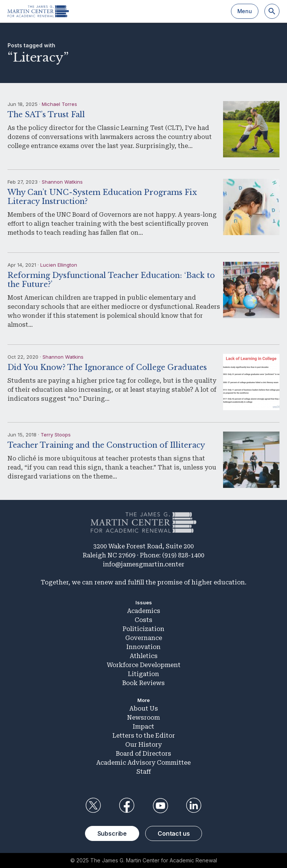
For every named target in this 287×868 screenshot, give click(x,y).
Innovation (143, 647)
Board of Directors (143, 754)
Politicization (143, 629)
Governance (144, 638)
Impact (143, 727)
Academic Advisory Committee (143, 763)
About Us (144, 709)
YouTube (160, 806)
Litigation (143, 674)
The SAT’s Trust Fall (46, 115)
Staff (144, 772)
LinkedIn (194, 806)
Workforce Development (144, 665)
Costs (143, 620)
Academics (144, 611)
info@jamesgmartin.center (143, 564)
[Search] (272, 11)
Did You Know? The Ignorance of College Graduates (107, 367)
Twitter (93, 806)
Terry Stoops (56, 435)
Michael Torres (59, 104)
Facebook (127, 806)
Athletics (144, 656)
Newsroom (143, 718)
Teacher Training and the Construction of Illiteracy (106, 445)
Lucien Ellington (59, 265)
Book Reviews (143, 683)
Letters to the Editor (144, 736)
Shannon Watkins (62, 182)
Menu (245, 11)
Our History (143, 745)
